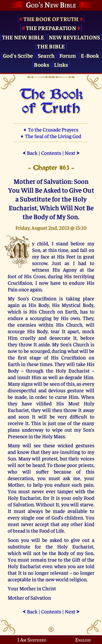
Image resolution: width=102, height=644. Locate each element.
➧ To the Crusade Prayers (51, 129)
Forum (68, 55)
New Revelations (74, 37)
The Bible (51, 46)
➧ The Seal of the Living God (51, 136)
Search (46, 55)
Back (30, 153)
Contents (51, 153)
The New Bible (23, 37)
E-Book (90, 55)
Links (61, 64)
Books (42, 64)
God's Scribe (18, 55)
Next (72, 153)
